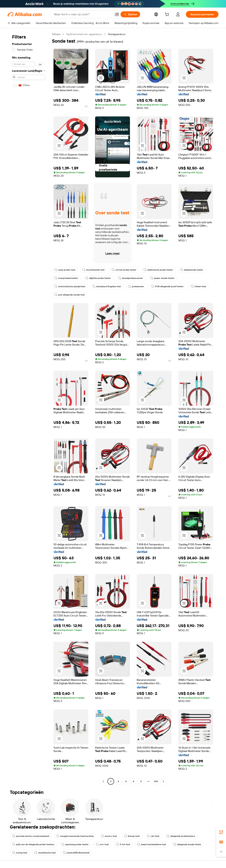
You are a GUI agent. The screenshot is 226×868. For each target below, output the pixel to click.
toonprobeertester (66, 278)
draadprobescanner (131, 278)
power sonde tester (162, 278)
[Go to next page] (163, 781)
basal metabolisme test (152, 844)
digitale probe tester (98, 278)
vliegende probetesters (181, 836)
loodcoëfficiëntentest (76, 853)
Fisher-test (199, 286)
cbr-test (153, 836)
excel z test (109, 836)
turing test (20, 853)
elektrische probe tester (158, 270)
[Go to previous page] (103, 781)
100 (156, 781)
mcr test (102, 844)
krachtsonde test (94, 270)
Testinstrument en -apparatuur (84, 34)
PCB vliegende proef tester (167, 286)
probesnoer (136, 286)
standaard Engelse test (107, 286)
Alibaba (56, 34)
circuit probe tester (124, 270)
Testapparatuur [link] (117, 34)
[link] (221, 832)
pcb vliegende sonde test (70, 295)
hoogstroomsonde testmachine (75, 836)
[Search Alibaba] (83, 14)
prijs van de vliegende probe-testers (33, 844)
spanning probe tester (75, 844)
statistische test (45, 853)
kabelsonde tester (192, 270)
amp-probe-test (65, 270)
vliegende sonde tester (187, 844)
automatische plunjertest (70, 286)
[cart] (168, 15)
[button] (117, 14)
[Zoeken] (130, 14)
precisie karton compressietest (31, 836)
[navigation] (29, 408)
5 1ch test (123, 844)
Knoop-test (132, 836)
